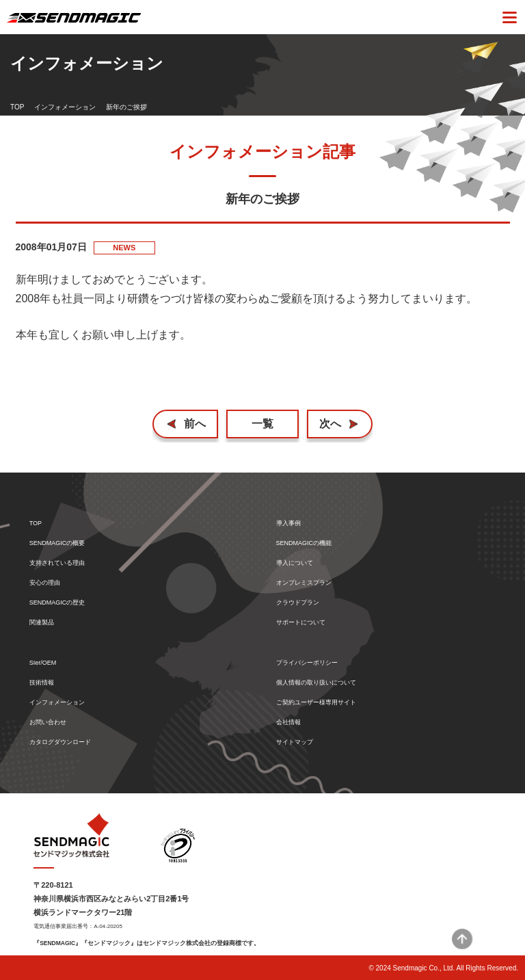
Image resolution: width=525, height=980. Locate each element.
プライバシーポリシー (307, 663)
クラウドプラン (298, 603)
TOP (17, 107)
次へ (330, 424)
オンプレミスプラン (304, 583)
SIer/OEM (43, 663)
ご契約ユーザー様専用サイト (316, 703)
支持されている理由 (57, 563)
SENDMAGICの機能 (304, 543)
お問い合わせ (48, 723)
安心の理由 (45, 583)
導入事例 (288, 524)
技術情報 (42, 683)
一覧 (262, 424)
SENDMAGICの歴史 (57, 603)
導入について (295, 563)
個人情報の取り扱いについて (316, 683)
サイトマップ (295, 742)
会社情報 (288, 723)
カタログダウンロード (60, 742)
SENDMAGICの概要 (57, 543)
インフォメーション (65, 107)
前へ (195, 424)
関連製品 (42, 623)
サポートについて (301, 623)
